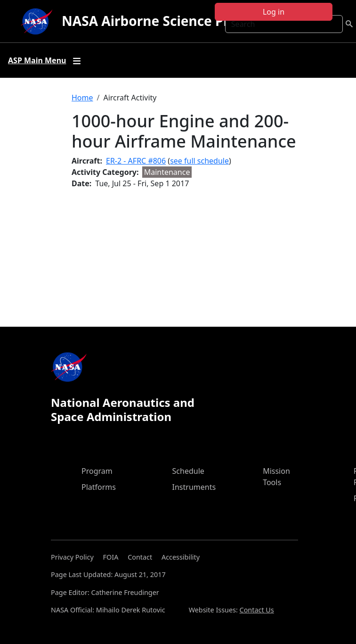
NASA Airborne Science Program (167, 21)
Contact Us (257, 610)
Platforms (99, 487)
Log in (274, 12)
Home (82, 98)
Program (97, 471)
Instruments (194, 487)
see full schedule (199, 161)
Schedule (188, 471)
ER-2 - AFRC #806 (136, 161)
